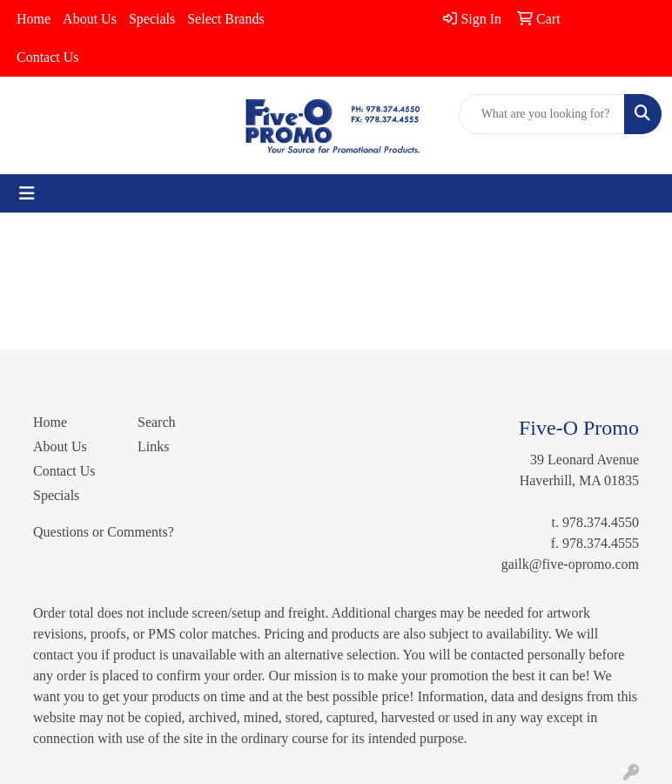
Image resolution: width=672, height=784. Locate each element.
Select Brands (225, 19)
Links (153, 446)
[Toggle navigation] (27, 193)
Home (34, 19)
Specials (152, 19)
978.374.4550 (601, 522)
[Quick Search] (542, 114)
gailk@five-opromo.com (570, 564)
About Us (90, 19)
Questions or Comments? (104, 532)
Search (157, 422)
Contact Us (48, 57)
